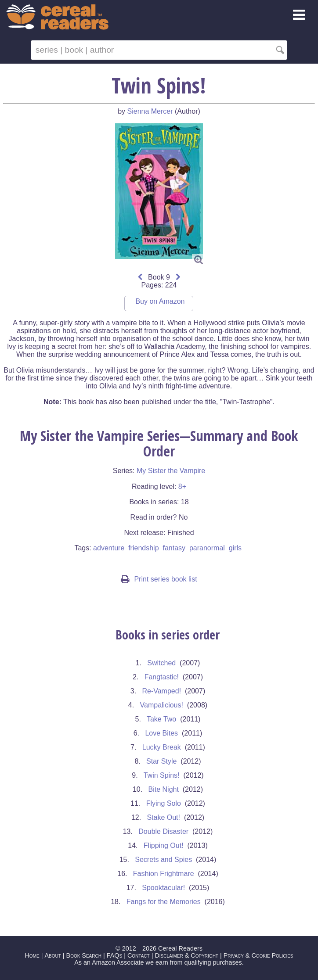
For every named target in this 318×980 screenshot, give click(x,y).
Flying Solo (164, 803)
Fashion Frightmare (164, 874)
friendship (143, 548)
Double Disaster (163, 831)
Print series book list (159, 579)
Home (32, 955)
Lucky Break (162, 747)
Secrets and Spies (163, 860)
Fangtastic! (162, 677)
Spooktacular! (163, 888)
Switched (161, 663)
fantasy (174, 548)
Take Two (161, 719)
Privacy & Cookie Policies (258, 955)
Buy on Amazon (160, 301)
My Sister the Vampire (171, 471)
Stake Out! (163, 817)
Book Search (84, 955)
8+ (182, 486)
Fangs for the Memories (164, 902)
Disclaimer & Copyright (186, 955)
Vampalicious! (162, 705)
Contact (139, 955)
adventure (109, 548)
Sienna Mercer (150, 111)
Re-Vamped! (161, 691)
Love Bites (161, 733)
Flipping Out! (164, 845)
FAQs (114, 955)
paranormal (207, 548)
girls (235, 548)
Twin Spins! (162, 775)
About (52, 955)
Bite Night (164, 789)
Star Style (161, 761)
